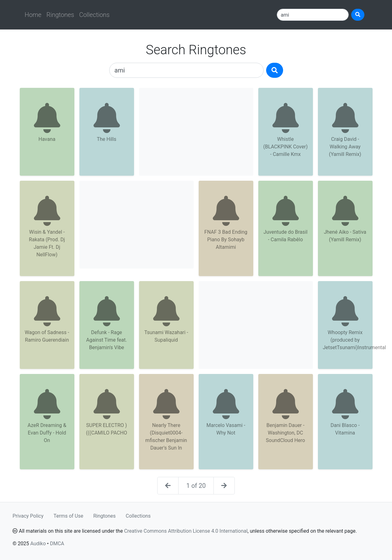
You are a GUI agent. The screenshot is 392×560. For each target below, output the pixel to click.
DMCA (57, 544)
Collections (94, 15)
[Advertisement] (196, 132)
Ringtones (60, 15)
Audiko (38, 544)
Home (33, 15)
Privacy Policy (28, 516)
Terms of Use (69, 516)
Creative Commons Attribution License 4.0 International (186, 531)
